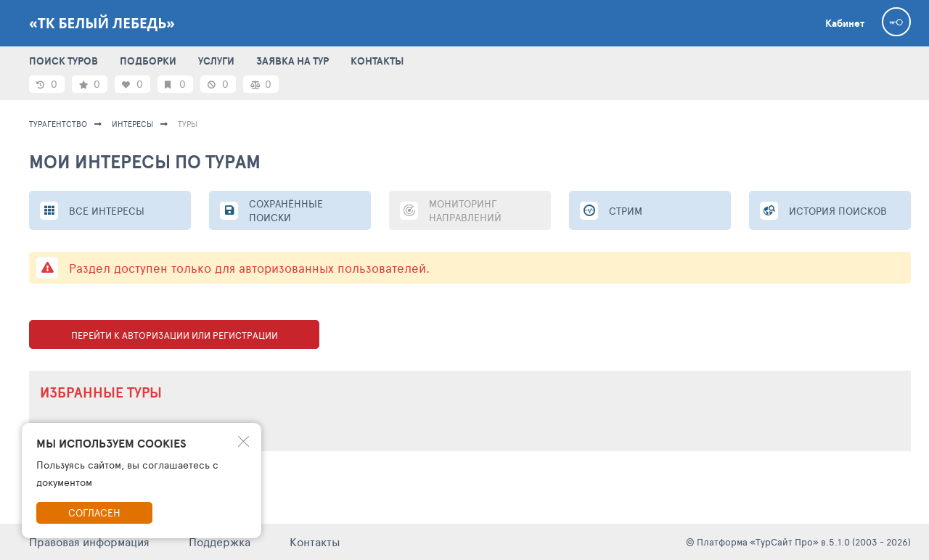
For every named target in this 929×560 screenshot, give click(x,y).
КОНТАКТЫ (377, 61)
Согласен (94, 512)
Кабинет (845, 23)
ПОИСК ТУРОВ (64, 61)
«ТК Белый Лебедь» (102, 23)
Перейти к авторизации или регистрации (175, 335)
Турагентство (58, 124)
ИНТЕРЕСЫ (132, 124)
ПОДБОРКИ (148, 61)
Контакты (315, 542)
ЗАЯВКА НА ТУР (292, 61)
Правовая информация (89, 542)
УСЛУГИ (216, 61)
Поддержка (220, 542)
